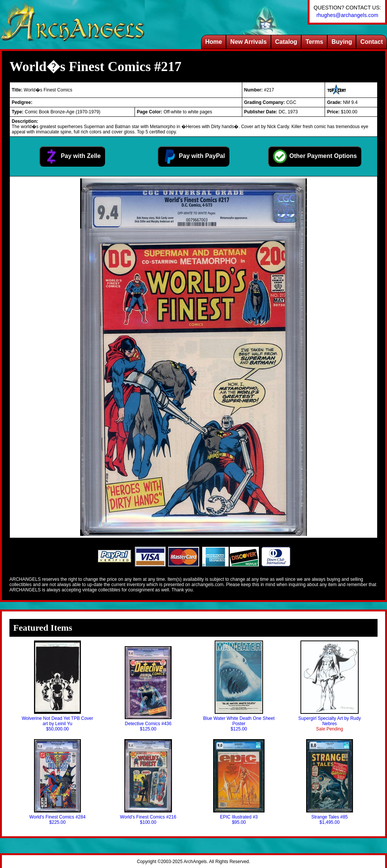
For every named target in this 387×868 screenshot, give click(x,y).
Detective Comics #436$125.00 (148, 689)
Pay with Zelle (72, 156)
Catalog (286, 42)
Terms (314, 42)
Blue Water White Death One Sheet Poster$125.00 (239, 686)
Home (214, 42)
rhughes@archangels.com (347, 15)
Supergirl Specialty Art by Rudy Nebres (329, 686)
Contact (372, 42)
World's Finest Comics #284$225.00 (58, 782)
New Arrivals (248, 42)
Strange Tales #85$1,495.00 (330, 782)
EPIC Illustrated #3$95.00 (239, 782)
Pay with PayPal (193, 156)
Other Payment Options (315, 156)
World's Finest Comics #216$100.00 (148, 782)
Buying (342, 42)
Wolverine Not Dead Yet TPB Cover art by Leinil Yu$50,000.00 (58, 686)
